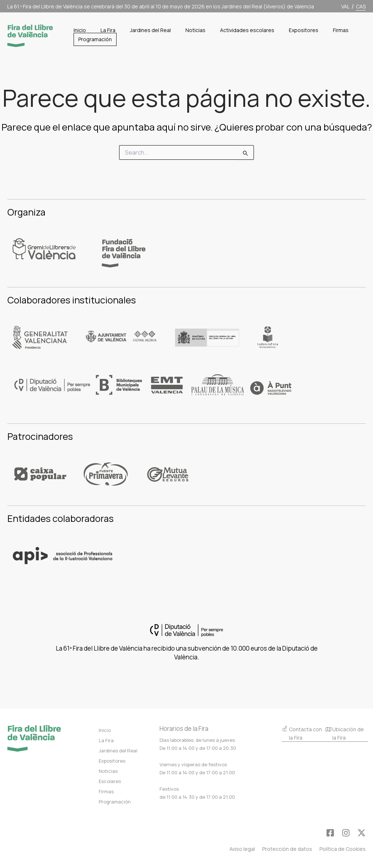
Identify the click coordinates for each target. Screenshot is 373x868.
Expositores (112, 761)
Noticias (108, 771)
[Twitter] (362, 833)
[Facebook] (330, 833)
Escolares (110, 781)
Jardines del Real (118, 751)
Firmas (106, 791)
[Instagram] (346, 833)
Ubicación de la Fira (345, 734)
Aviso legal (242, 849)
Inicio (105, 730)
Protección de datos (287, 849)
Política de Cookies (343, 849)
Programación (115, 802)
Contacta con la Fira (302, 733)
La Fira (106, 740)
